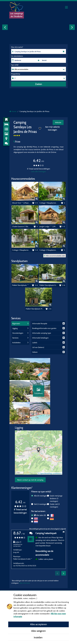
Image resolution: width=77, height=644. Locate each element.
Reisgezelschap (16, 74)
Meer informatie (24, 562)
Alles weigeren (38, 631)
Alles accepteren (38, 624)
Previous (5, 27)
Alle (41, 475)
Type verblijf (15, 65)
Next (72, 27)
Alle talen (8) (41, 495)
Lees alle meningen (38, 171)
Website (58, 122)
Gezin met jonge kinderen (56, 478)
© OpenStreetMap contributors (50, 453)
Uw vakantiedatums (17, 56)
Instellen (38, 637)
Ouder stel (55, 485)
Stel (41, 483)
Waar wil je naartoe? (17, 47)
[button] (38, 429)
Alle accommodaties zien (55, 256)
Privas (17, 141)
